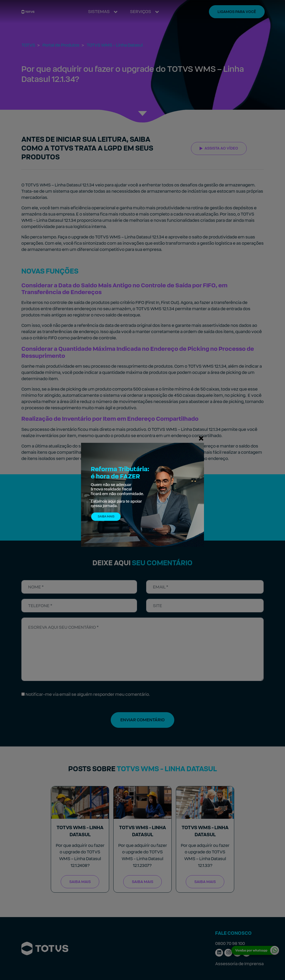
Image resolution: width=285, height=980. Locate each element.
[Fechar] (201, 438)
